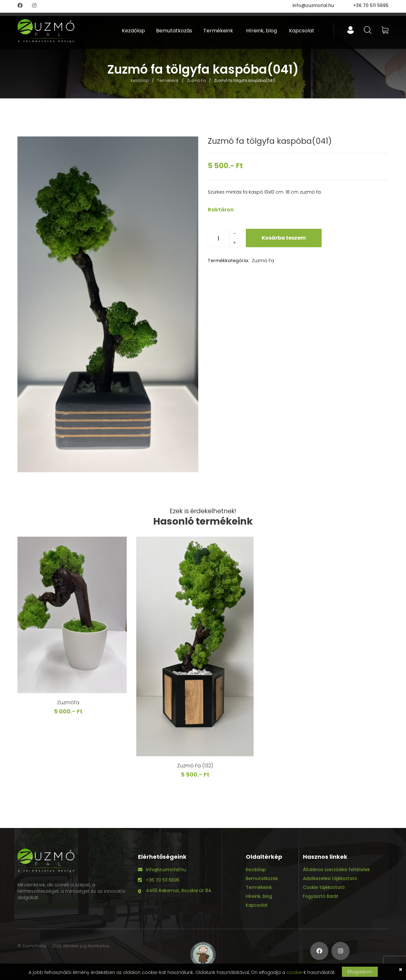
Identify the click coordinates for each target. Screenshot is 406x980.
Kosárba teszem (284, 238)
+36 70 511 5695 (371, 5)
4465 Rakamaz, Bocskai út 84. (179, 891)
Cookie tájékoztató (324, 887)
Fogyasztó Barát (321, 896)
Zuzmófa (203, 702)
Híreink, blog (262, 31)
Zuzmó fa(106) (76, 772)
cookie (294, 972)
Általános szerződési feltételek (336, 870)
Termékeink (218, 31)
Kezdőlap (133, 31)
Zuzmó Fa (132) (330, 766)
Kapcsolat (302, 31)
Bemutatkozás (174, 31)
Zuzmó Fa (196, 81)
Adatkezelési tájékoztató (330, 878)
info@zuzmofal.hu (313, 5)
